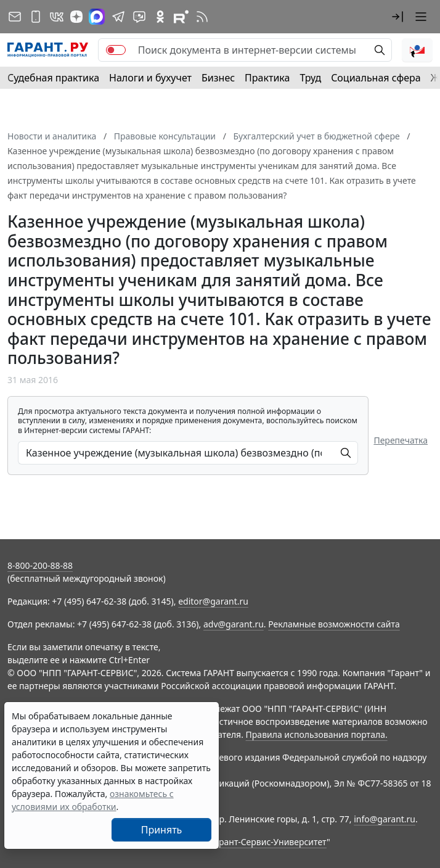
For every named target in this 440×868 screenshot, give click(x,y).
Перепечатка (401, 440)
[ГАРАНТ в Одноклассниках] (160, 17)
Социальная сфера (376, 78)
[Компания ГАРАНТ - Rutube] (181, 17)
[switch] (116, 50)
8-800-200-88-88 (40, 565)
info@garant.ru (385, 819)
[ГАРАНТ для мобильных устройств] (36, 17)
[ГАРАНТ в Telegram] (118, 17)
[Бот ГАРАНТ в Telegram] (139, 17)
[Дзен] (76, 17)
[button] (397, 17)
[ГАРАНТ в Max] (97, 17)
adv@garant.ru (234, 624)
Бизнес (218, 78)
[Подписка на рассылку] (15, 17)
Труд (310, 78)
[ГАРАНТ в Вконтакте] (57, 17)
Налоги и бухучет (150, 78)
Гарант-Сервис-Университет (268, 842)
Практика (267, 78)
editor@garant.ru (213, 601)
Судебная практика (53, 78)
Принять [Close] (162, 830)
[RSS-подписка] (202, 17)
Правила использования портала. (317, 734)
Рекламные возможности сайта (334, 624)
